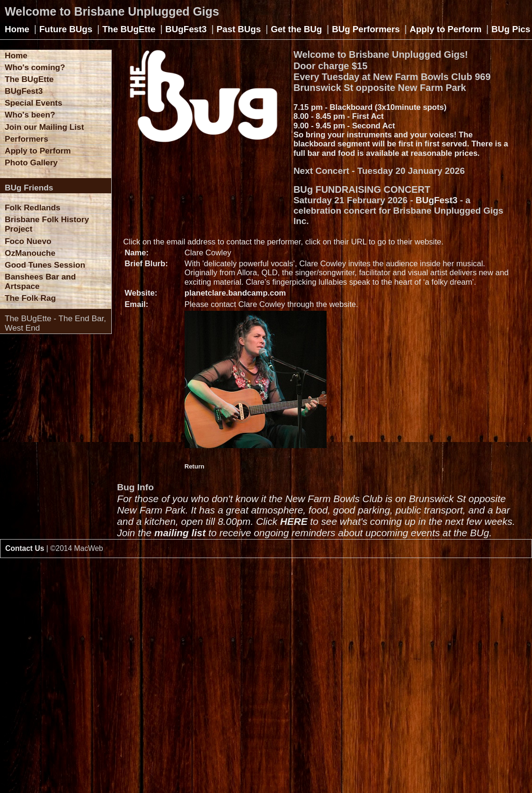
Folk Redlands (33, 207)
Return (195, 466)
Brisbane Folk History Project (47, 224)
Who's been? (30, 115)
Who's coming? (35, 67)
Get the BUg (296, 29)
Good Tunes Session (45, 265)
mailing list (180, 533)
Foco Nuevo (28, 241)
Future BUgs (66, 29)
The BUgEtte (129, 29)
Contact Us (25, 548)
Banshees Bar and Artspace (40, 281)
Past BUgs (239, 29)
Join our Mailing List (44, 127)
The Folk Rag (30, 298)
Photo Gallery (31, 162)
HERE (294, 521)
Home (17, 29)
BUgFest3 (186, 29)
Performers (27, 139)
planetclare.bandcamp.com (235, 293)
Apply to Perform (446, 29)
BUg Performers (366, 29)
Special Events (34, 103)
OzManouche (30, 253)
